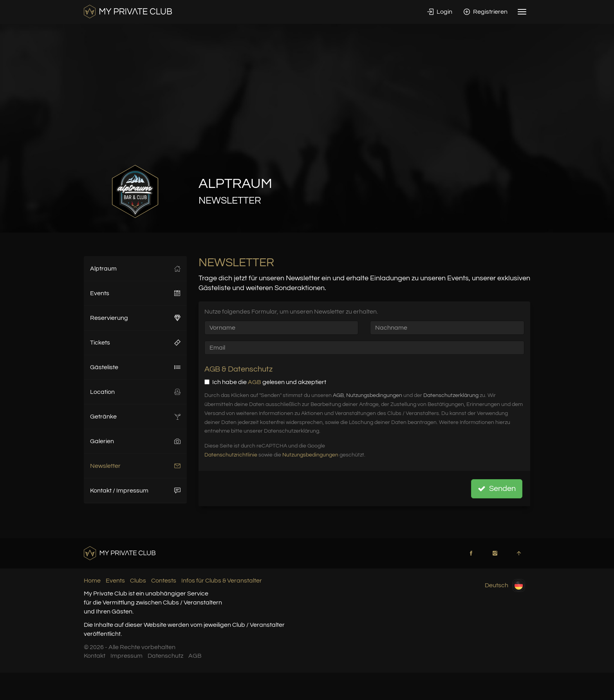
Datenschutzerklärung (451, 395)
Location (135, 392)
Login (440, 12)
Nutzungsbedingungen (374, 395)
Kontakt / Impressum (135, 491)
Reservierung (135, 318)
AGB (255, 382)
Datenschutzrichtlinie (231, 455)
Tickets (135, 343)
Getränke (135, 417)
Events (135, 293)
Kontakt (95, 656)
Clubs (138, 581)
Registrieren (486, 12)
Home (92, 581)
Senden (497, 489)
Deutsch (505, 585)
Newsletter (135, 466)
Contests (164, 581)
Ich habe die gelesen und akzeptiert (265, 382)
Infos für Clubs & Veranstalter (222, 581)
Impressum (126, 656)
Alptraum (135, 269)
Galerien (135, 441)
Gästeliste (135, 367)
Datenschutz (165, 656)
